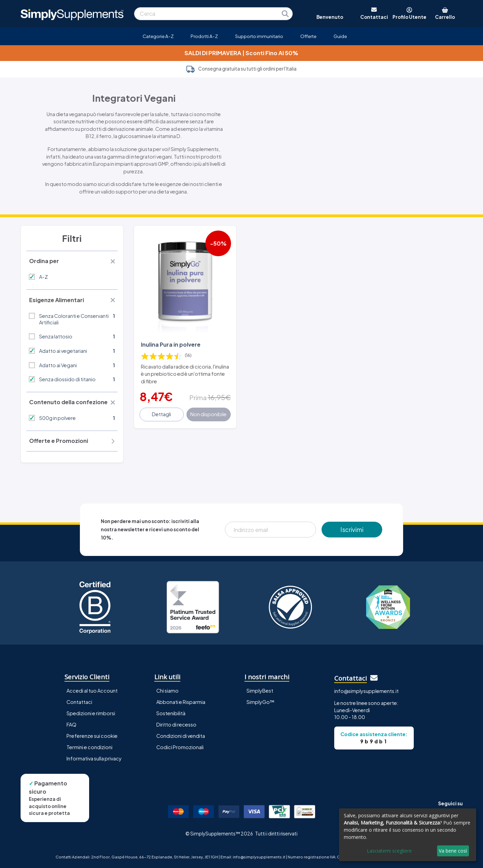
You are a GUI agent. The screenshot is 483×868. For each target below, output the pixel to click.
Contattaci (79, 702)
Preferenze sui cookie (92, 736)
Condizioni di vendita (181, 736)
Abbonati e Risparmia (181, 702)
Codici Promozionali (180, 747)
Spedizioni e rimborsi (91, 713)
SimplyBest (260, 691)
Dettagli (161, 414)
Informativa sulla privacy (94, 758)
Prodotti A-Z (204, 36)
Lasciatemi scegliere (389, 851)
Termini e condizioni (89, 747)
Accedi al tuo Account (92, 691)
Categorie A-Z (158, 36)
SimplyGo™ (261, 702)
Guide (340, 36)
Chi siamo (167, 691)
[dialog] (408, 835)
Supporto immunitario (259, 36)
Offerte (308, 36)
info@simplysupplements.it (366, 691)
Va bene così (453, 851)
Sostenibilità (171, 713)
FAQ (71, 724)
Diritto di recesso (176, 724)
